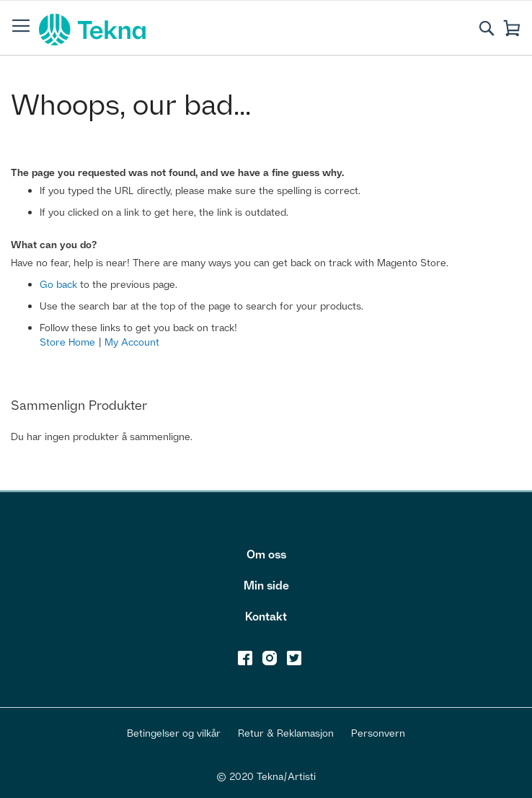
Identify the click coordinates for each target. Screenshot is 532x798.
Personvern (378, 733)
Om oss (266, 554)
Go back (58, 284)
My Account (132, 342)
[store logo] (92, 30)
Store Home (67, 342)
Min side (266, 585)
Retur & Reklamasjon (286, 733)
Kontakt (266, 616)
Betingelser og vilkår (174, 733)
